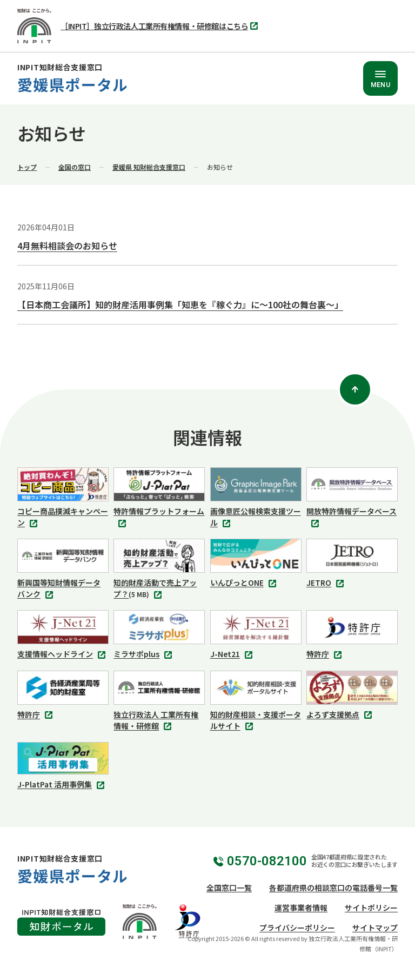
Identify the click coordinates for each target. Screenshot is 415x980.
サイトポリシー (371, 908)
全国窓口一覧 (229, 888)
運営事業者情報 (301, 908)
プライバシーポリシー (297, 928)
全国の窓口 (75, 167)
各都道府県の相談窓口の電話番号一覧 (333, 888)
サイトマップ (375, 928)
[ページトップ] (355, 389)
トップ (27, 167)
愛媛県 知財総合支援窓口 (149, 167)
